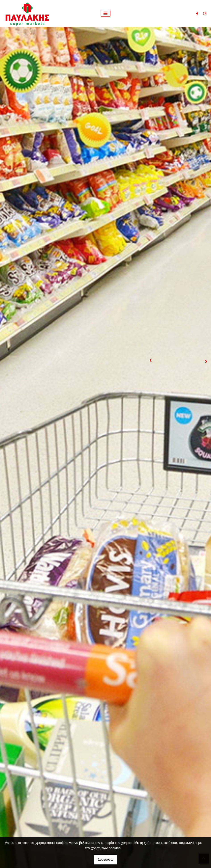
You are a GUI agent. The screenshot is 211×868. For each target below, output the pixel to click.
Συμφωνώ (106, 859)
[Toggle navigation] (105, 13)
